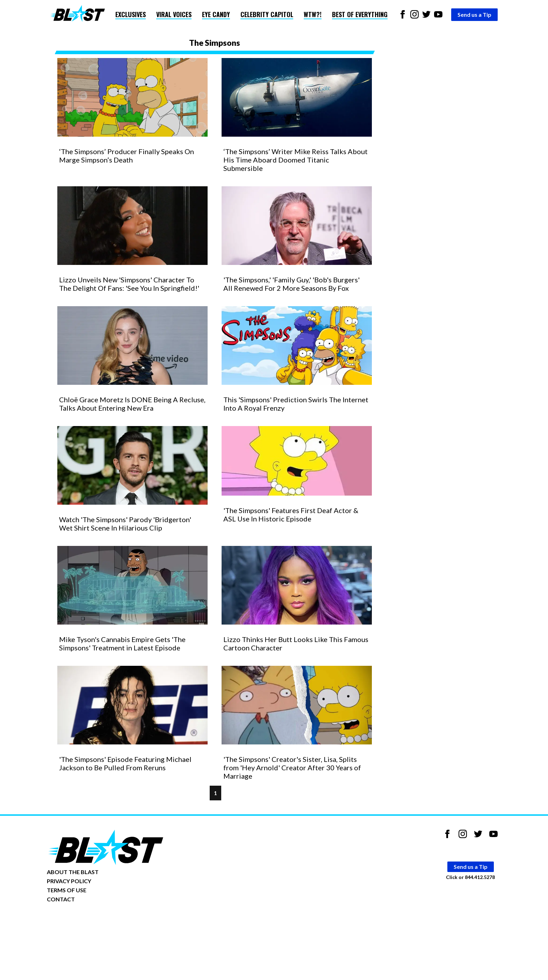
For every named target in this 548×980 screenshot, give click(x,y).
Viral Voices (174, 14)
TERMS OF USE (67, 890)
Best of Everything (360, 14)
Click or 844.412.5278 (470, 877)
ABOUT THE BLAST (73, 872)
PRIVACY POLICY (69, 881)
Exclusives (131, 14)
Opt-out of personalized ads (81, 921)
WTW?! (313, 14)
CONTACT (61, 899)
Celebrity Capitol (267, 14)
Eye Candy (216, 14)
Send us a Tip (474, 15)
